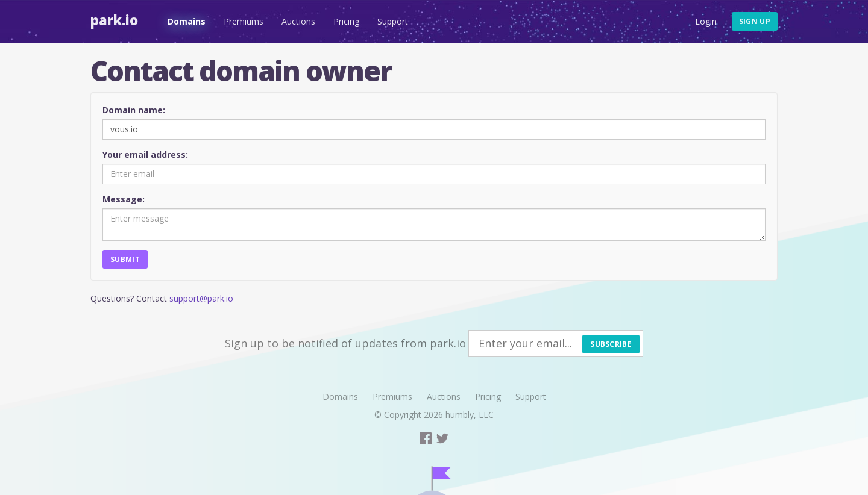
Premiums (244, 21)
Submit (125, 259)
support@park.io (201, 298)
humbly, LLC (470, 415)
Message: (124, 199)
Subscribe (611, 344)
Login (706, 21)
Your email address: (145, 154)
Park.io (114, 20)
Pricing (346, 21)
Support (393, 21)
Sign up (755, 21)
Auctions (298, 21)
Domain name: (134, 110)
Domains (187, 21)
